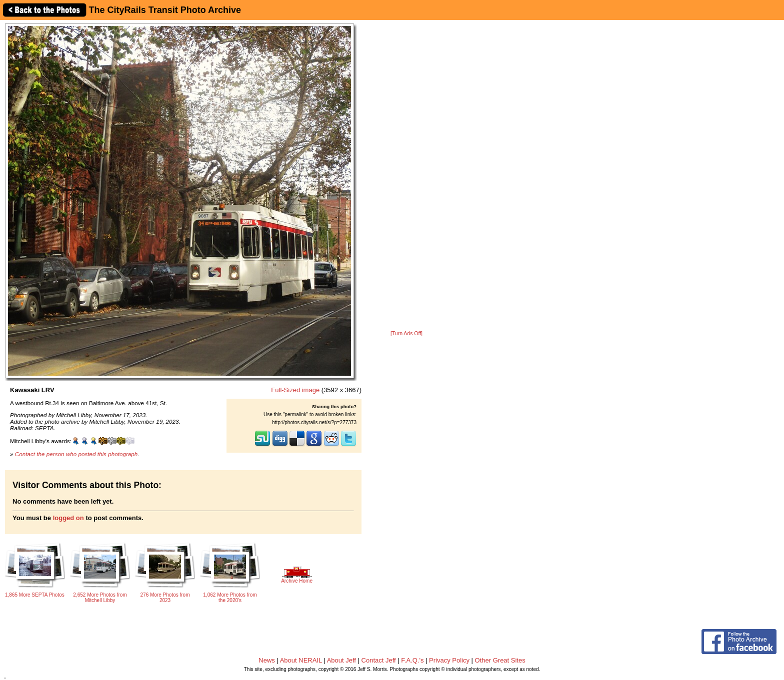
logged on (68, 518)
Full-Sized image (295, 390)
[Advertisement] (406, 176)
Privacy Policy (449, 660)
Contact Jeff (379, 660)
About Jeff (341, 660)
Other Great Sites (500, 660)
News (267, 660)
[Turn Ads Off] (406, 334)
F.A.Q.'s (412, 660)
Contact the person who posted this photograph (76, 454)
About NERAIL (301, 660)
